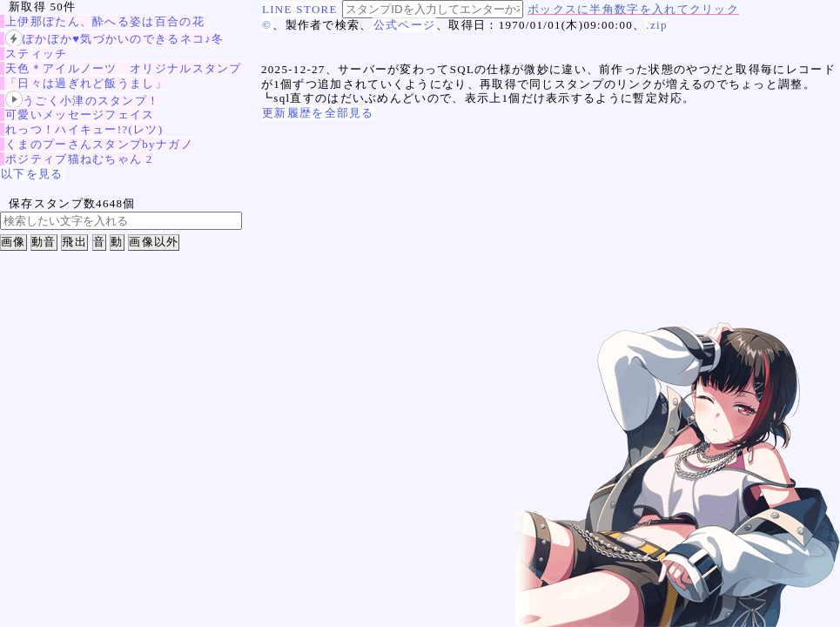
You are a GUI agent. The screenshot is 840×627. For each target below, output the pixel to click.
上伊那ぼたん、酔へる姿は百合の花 (105, 21)
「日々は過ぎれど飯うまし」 (86, 83)
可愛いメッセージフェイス (80, 115)
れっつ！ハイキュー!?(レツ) (84, 129)
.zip (656, 25)
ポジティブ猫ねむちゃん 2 (79, 159)
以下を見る (32, 174)
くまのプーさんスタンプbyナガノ (99, 144)
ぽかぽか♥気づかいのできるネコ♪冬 (114, 39)
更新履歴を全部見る (318, 113)
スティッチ (37, 54)
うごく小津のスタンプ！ (82, 101)
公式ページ (405, 25)
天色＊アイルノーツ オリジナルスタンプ (124, 68)
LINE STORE (300, 9)
